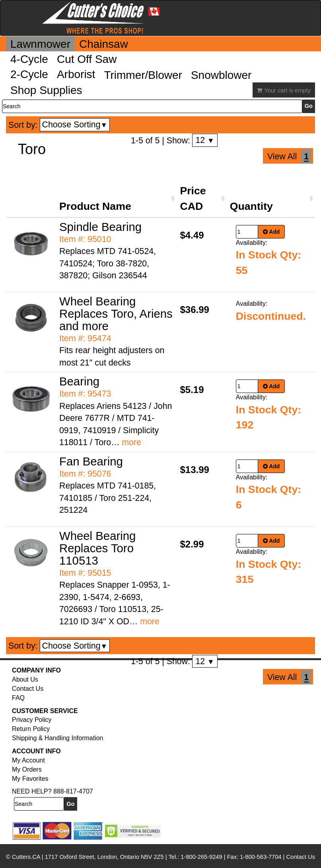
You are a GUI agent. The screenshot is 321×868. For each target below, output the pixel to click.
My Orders (27, 769)
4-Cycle (29, 59)
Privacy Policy (32, 720)
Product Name (95, 206)
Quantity (251, 206)
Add (271, 232)
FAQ (18, 698)
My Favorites (30, 779)
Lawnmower (40, 44)
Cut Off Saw (87, 59)
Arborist (76, 74)
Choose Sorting (75, 125)
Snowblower (221, 75)
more (131, 442)
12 (205, 140)
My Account (28, 760)
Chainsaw (104, 44)
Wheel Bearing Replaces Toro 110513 (97, 548)
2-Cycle (29, 74)
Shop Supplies (46, 90)
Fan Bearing (91, 461)
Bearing (79, 381)
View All (282, 156)
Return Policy (31, 729)
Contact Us (28, 689)
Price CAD (193, 198)
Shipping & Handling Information (57, 738)
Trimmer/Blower (143, 75)
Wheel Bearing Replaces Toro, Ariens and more (116, 314)
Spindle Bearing (100, 227)
